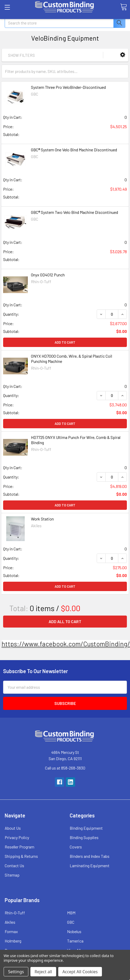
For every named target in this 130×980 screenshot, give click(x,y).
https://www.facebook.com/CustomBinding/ (66, 644)
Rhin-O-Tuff (15, 913)
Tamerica (75, 941)
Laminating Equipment (90, 866)
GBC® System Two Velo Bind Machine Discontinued (74, 212)
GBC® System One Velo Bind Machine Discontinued (74, 150)
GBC (71, 922)
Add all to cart (65, 621)
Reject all (43, 972)
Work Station (42, 519)
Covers (76, 847)
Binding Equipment (86, 828)
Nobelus (74, 931)
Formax (11, 931)
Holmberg (13, 941)
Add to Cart (65, 342)
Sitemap (12, 875)
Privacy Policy (17, 837)
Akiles (10, 922)
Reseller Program (19, 847)
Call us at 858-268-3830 (65, 768)
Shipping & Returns (21, 856)
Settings (16, 972)
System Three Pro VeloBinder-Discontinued (68, 87)
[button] (123, 55)
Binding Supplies (84, 837)
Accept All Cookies (80, 972)
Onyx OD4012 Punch (48, 275)
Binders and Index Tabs (90, 856)
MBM (71, 913)
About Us (13, 828)
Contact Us (14, 866)
